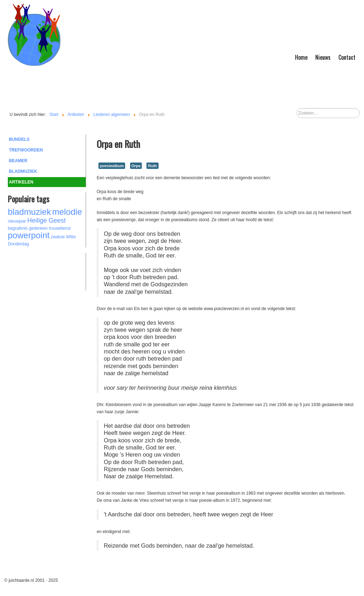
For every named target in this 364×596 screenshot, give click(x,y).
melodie (67, 212)
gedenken (38, 228)
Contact (347, 57)
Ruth (152, 166)
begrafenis (18, 228)
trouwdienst (60, 228)
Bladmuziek (23, 171)
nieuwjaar (17, 221)
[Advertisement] (47, 271)
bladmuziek (29, 212)
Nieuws (323, 57)
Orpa (136, 166)
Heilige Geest (47, 220)
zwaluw (58, 237)
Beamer (18, 161)
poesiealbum (112, 166)
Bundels (19, 139)
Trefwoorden (26, 150)
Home (301, 57)
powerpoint (29, 235)
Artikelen (21, 182)
